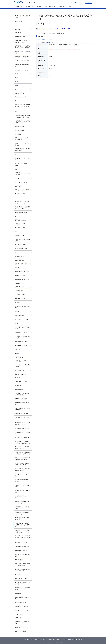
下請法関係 (18, 575)
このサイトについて (28, 639)
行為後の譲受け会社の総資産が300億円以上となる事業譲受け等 (23, 537)
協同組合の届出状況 (20, 224)
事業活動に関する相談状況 (21, 342)
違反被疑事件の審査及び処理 (22, 57)
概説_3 (17, 112)
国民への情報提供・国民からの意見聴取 (23, 328)
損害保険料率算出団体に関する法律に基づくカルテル (23, 424)
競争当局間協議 (19, 291)
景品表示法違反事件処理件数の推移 (23, 598)
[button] (74, 2)
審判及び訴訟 (18, 85)
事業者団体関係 (19, 560)
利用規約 (50, 639)
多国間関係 (18, 302)
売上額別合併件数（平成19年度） (22, 475)
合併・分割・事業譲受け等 (21, 182)
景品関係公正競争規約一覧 (21, 606)
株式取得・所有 (19, 178)
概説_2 (17, 89)
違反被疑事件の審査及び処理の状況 (23, 65)
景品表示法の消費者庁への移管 (23, 279)
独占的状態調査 (19, 134)
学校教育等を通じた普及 (21, 332)
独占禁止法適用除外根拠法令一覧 (23, 403)
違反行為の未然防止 (20, 130)
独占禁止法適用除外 (20, 126)
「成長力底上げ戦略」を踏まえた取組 (23, 240)
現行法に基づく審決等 (20, 97)
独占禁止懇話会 (19, 618)
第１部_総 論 (19, 21)
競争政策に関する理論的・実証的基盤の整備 (23, 150)
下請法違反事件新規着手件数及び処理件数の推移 (23, 583)
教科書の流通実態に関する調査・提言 (22, 144)
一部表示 (48, 42)
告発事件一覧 (18, 386)
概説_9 (17, 252)
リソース (40, 24)
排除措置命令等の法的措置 (21, 70)
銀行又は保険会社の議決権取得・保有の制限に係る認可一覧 (23, 442)
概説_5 (17, 169)
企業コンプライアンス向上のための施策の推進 (23, 139)
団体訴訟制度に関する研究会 (22, 627)
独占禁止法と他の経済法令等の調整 (23, 52)
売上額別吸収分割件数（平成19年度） (23, 486)
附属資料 (17, 353)
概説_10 (17, 268)
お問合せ (64, 639)
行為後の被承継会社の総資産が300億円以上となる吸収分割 (23, 531)
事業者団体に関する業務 (21, 212)
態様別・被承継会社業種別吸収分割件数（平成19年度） (23, 464)
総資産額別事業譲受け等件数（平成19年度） (22, 513)
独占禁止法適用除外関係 (21, 399)
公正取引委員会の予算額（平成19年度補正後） (23, 366)
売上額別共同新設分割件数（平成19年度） (23, 480)
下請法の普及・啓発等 (20, 245)
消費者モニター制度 (20, 275)
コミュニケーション (50, 7)
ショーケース (38, 7)
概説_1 (17, 25)
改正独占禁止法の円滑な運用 (22, 61)
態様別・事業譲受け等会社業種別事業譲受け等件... (23, 470)
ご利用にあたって (38, 639)
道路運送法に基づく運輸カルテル (23, 433)
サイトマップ (79, 639)
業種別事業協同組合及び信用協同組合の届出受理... (23, 570)
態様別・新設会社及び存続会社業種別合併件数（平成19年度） (23, 453)
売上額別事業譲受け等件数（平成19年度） (23, 491)
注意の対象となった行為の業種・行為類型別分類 (22, 394)
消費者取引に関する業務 (21, 264)
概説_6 (17, 198)
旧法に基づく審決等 (20, 93)
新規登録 (89, 2)
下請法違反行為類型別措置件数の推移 (23, 589)
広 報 (17, 323)
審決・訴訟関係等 (19, 370)
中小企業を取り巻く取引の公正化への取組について (23, 202)
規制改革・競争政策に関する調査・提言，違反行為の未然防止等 (23, 106)
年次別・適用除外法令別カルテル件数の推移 (23, 409)
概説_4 (17, 154)
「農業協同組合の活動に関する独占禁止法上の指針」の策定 (23, 116)
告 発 (17, 82)
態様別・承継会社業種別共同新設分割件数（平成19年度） (23, 459)
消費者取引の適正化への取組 (22, 272)
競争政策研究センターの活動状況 (23, 159)
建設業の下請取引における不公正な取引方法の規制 (23, 208)
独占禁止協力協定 (19, 287)
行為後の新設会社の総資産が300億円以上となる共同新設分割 (22, 525)
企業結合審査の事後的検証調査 (23, 190)
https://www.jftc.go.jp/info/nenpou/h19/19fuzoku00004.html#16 (54, 29)
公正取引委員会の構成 (20, 361)
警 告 (17, 74)
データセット (19, 7)
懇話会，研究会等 (19, 614)
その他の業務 (18, 349)
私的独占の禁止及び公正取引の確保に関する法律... (23, 41)
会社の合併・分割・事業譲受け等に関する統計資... (23, 448)
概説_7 (17, 216)
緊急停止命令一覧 (19, 389)
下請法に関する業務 (20, 228)
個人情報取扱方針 (57, 639)
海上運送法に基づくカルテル (22, 428)
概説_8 (17, 232)
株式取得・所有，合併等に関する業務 (23, 164)
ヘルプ (45, 639)
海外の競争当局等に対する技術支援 (23, 307)
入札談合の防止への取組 (21, 346)
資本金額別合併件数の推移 (21, 543)
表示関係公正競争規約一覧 (21, 610)
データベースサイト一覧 (65, 7)
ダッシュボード (71, 639)
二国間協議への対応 (20, 295)
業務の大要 (18, 29)
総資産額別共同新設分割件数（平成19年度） (22, 502)
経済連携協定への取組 (20, 299)
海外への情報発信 (19, 315)
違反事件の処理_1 (19, 235)
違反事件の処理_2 (19, 256)
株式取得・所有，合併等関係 (22, 438)
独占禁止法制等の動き (20, 37)
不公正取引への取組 (20, 194)
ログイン (82, 2)
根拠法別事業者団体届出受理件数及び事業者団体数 (23, 565)
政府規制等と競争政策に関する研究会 (23, 623)
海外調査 (17, 312)
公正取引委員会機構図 (20, 631)
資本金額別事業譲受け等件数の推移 (23, 555)
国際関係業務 (18, 283)
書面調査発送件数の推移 (21, 579)
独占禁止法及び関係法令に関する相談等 (23, 337)
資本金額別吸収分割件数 (21, 551)
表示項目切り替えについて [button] (44, 39)
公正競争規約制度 (19, 260)
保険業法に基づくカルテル (21, 414)
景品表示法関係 (19, 593)
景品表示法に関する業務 (21, 249)
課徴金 (17, 78)
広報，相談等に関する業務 (21, 319)
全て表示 (52, 42)
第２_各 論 (18, 33)
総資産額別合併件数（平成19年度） (23, 497)
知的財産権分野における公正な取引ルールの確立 (23, 122)
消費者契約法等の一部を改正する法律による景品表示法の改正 (23, 47)
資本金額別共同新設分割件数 (22, 547)
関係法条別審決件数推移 (21, 382)
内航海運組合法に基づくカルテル (23, 418)
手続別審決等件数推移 (20, 378)
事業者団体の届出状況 (20, 220)
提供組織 (28, 7)
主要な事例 (18, 186)
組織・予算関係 (19, 357)
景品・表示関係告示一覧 (21, 603)
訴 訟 (17, 101)
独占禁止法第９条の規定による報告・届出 (23, 174)
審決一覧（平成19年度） (21, 374)
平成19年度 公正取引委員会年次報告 (23, 17)
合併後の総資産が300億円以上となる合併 (22, 519)
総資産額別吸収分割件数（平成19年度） (23, 508)
